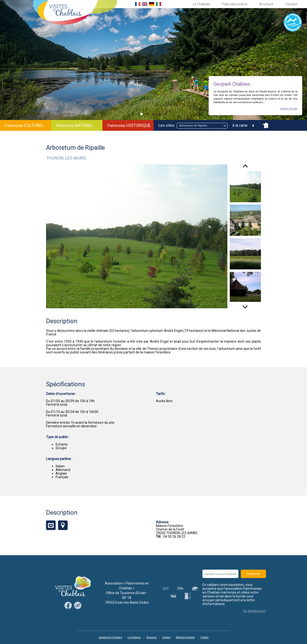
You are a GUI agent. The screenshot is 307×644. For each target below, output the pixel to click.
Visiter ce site (289, 109)
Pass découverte (235, 4)
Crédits (205, 637)
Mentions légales (186, 637)
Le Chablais (201, 4)
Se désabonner (254, 611)
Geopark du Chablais (110, 637)
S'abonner (253, 574)
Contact (291, 4)
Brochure (266, 4)
